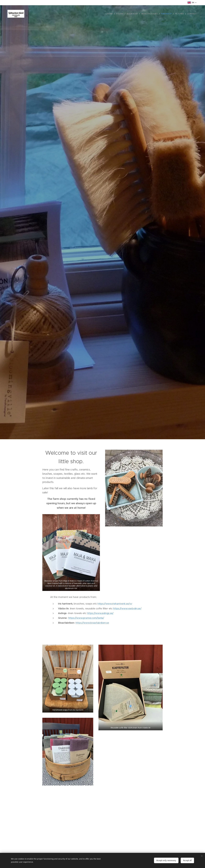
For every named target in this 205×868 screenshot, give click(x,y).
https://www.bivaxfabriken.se (92, 623)
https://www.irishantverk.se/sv (115, 604)
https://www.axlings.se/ (100, 613)
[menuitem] (111, 14)
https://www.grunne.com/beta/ (86, 618)
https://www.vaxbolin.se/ (127, 609)
